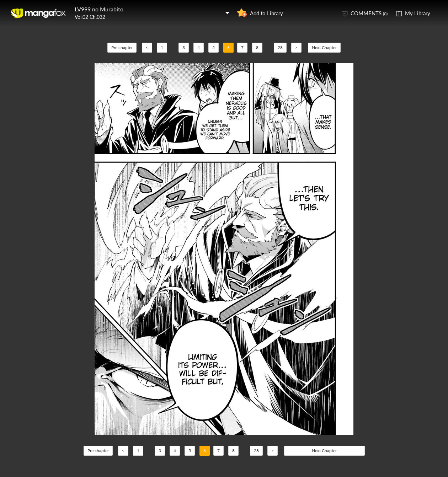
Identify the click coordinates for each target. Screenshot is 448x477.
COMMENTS (369, 13)
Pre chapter (122, 47)
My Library (418, 13)
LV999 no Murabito (99, 9)
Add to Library (266, 13)
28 (280, 47)
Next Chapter (324, 47)
